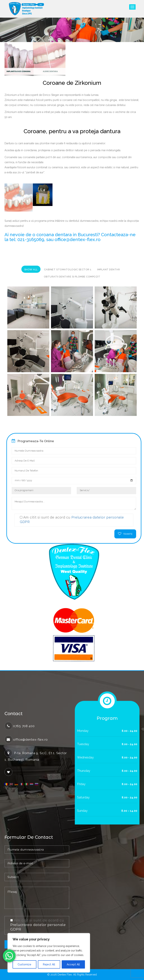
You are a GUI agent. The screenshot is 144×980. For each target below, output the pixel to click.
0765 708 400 (24, 726)
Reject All (49, 964)
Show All (31, 269)
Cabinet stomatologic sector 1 (68, 269)
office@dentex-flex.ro (30, 740)
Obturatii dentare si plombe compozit (72, 277)
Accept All (73, 964)
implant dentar (108, 269)
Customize (24, 964)
